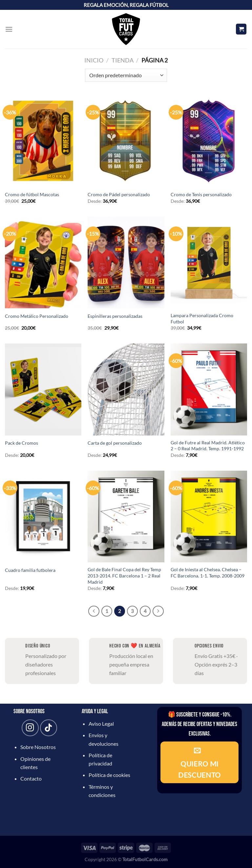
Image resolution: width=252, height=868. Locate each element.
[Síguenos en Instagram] (30, 728)
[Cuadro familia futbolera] (43, 516)
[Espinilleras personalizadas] (126, 262)
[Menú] (9, 29)
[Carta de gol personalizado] (126, 389)
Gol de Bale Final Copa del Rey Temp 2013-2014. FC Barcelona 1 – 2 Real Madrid (124, 575)
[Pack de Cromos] (43, 389)
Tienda (123, 60)
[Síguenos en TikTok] (48, 728)
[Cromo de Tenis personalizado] (209, 141)
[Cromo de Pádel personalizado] (126, 141)
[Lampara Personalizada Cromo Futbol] (209, 262)
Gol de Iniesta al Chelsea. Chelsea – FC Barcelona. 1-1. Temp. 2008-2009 (208, 573)
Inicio (94, 60)
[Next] (158, 611)
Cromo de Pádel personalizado (119, 194)
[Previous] (94, 611)
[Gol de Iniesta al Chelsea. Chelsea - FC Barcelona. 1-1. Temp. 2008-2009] (209, 516)
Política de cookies (109, 775)
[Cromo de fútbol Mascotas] (43, 141)
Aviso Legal (101, 724)
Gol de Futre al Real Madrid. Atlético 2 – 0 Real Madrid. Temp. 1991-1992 (208, 446)
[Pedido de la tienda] (126, 75)
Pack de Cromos (21, 443)
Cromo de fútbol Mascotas (32, 194)
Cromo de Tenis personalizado (201, 194)
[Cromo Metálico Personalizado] (43, 262)
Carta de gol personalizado (115, 443)
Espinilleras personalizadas (115, 316)
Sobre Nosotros (38, 747)
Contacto (31, 778)
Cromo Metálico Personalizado (37, 316)
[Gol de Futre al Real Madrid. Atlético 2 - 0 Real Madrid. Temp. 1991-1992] (209, 389)
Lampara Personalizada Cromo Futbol (202, 318)
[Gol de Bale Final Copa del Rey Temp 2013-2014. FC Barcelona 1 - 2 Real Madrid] (126, 516)
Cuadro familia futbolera (30, 570)
